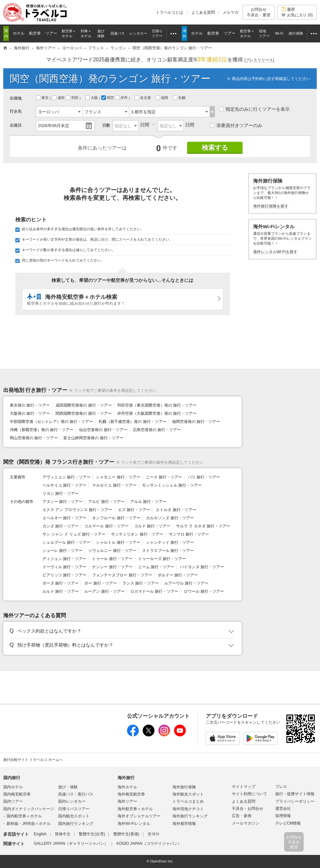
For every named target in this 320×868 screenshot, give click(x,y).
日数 (106, 125)
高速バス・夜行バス (76, 794)
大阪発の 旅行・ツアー (30, 413)
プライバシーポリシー (295, 801)
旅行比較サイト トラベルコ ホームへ (33, 760)
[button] (121, 631)
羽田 (72, 98)
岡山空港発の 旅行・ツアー (34, 438)
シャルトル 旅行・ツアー (118, 542)
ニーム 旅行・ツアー (156, 567)
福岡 (162, 98)
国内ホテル (13, 787)
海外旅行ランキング (190, 816)
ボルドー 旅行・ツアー (178, 575)
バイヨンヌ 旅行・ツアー (202, 567)
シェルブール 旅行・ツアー (66, 542)
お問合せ (259, 12)
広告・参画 (242, 816)
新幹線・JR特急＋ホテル (29, 824)
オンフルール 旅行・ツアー (116, 518)
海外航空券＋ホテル (135, 809)
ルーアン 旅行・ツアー (104, 591)
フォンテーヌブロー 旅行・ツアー (122, 575)
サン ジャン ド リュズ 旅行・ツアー (74, 534)
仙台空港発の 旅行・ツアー (103, 430)
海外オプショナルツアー (139, 816)
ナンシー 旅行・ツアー (112, 567)
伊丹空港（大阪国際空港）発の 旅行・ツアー (157, 413)
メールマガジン (246, 823)
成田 (59, 98)
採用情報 (283, 816)
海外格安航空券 (131, 794)
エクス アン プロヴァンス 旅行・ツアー (77, 510)
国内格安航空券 (17, 794)
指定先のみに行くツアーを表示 (254, 109)
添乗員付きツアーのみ (236, 125)
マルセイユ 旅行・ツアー (114, 485)
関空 (108, 98)
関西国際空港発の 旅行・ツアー (83, 413)
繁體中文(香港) (126, 834)
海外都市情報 (184, 824)
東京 (43, 98)
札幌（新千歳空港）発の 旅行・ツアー (132, 422)
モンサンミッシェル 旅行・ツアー (172, 485)
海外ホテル (127, 787)
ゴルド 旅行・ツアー (152, 526)
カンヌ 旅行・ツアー (61, 526)
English (40, 834)
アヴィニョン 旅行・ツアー (66, 477)
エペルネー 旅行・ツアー (64, 518)
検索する (215, 148)
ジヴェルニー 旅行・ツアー (112, 551)
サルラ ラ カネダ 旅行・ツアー (203, 526)
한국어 (153, 834)
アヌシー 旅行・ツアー (63, 502)
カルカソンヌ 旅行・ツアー (170, 518)
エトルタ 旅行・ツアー (176, 510)
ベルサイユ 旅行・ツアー (64, 485)
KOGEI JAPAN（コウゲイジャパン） (149, 844)
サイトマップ (244, 787)
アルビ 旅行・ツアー (106, 502)
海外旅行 (126, 778)
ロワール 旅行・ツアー (204, 591)
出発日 (16, 125)
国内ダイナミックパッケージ (29, 809)
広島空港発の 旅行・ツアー (157, 430)
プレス (281, 787)
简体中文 (63, 834)
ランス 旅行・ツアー (141, 583)
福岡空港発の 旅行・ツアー (196, 422)
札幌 (180, 98)
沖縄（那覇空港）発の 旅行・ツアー (42, 430)
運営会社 (283, 809)
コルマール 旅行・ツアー (106, 526)
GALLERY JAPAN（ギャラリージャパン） (71, 844)
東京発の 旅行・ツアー (30, 405)
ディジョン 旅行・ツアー (64, 559)
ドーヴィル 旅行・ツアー (64, 567)
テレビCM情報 (288, 823)
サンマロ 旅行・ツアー (189, 534)
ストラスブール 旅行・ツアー (168, 551)
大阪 (92, 98)
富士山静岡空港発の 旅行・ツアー (93, 438)
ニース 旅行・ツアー (164, 477)
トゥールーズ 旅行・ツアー (162, 559)
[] (259, 60)
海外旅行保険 (184, 787)
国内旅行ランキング (76, 824)
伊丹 (122, 98)
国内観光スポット (74, 816)
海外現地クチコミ (188, 809)
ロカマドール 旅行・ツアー (154, 591)
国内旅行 (12, 778)
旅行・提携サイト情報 (295, 794)
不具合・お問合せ (248, 809)
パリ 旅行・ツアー (204, 477)
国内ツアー (13, 801)
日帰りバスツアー (74, 809)
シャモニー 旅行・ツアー (118, 477)
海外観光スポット (188, 794)
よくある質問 (203, 12)
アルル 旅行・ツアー (148, 502)
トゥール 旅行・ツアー (112, 559)
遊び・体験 (68, 787)
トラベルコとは (169, 12)
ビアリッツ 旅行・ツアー (64, 575)
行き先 (16, 111)
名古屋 (143, 98)
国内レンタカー (72, 801)
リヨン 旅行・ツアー (61, 493)
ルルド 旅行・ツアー (61, 591)
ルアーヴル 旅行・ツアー (186, 583)
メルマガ (231, 12)
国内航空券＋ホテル (24, 816)
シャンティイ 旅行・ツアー (170, 542)
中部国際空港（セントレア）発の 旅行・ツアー (51, 422)
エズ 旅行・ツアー (134, 510)
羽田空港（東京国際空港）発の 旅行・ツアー (157, 405)
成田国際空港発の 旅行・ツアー (83, 405)
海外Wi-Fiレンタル (134, 824)
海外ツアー (127, 801)
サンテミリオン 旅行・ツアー (137, 534)
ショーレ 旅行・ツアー (63, 551)
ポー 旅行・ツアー (100, 583)
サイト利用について (249, 794)
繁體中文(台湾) (92, 834)
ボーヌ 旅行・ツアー (61, 583)
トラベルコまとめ (188, 801)
